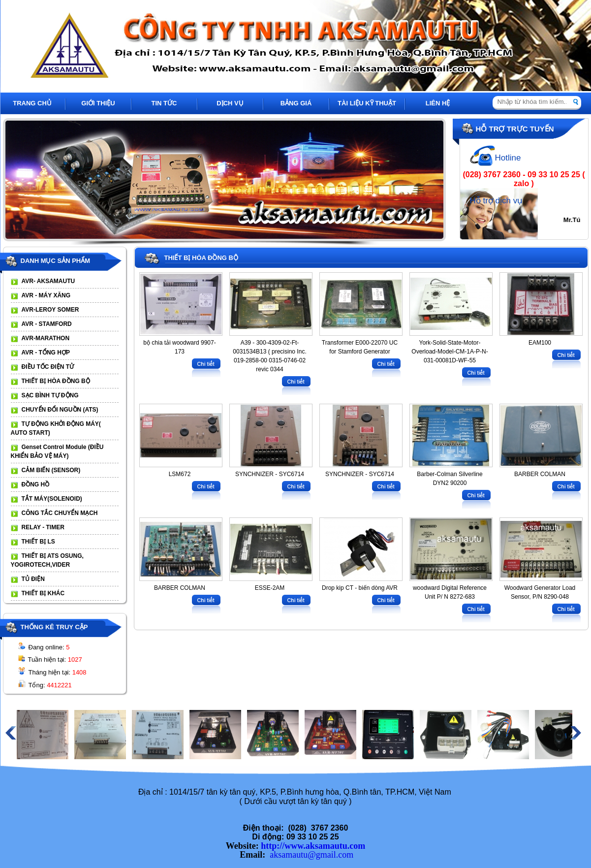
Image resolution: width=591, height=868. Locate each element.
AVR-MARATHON (46, 338)
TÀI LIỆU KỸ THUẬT (367, 103)
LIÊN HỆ (438, 103)
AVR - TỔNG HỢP (46, 353)
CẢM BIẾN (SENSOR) (51, 470)
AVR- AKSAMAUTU (48, 281)
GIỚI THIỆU (98, 103)
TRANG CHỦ (32, 103)
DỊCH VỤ (230, 103)
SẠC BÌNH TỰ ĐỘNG (50, 395)
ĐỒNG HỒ (36, 484)
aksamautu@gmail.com (311, 855)
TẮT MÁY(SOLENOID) (52, 499)
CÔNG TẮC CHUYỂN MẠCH (60, 513)
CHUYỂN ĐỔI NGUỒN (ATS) (60, 410)
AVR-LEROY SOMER (50, 310)
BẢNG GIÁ (296, 103)
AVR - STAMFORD (47, 324)
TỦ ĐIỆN (33, 579)
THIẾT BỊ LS (38, 542)
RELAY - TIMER (43, 527)
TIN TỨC (164, 103)
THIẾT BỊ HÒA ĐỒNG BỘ (56, 381)
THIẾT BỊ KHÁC (43, 593)
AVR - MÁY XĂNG (46, 295)
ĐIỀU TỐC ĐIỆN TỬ (48, 367)
